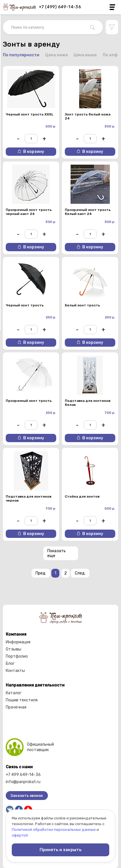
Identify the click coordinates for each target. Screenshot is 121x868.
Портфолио (17, 656)
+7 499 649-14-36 (23, 775)
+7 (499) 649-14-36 (60, 7)
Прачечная (16, 707)
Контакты (15, 671)
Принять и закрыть (61, 850)
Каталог (14, 693)
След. (80, 573)
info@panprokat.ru (23, 782)
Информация (18, 642)
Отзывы (13, 649)
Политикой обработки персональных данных (54, 830)
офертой (20, 835)
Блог (10, 664)
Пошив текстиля (22, 700)
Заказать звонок (27, 796)
